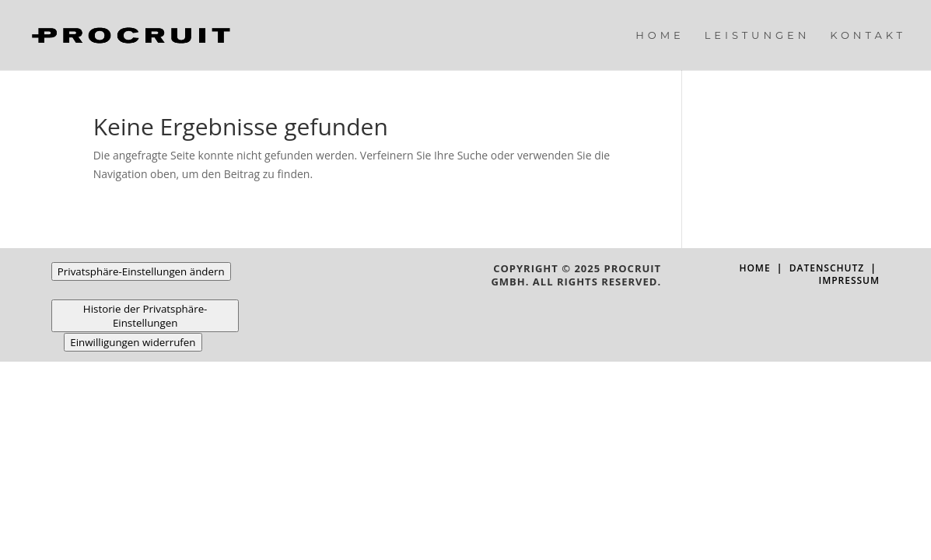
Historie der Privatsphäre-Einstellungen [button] (145, 316)
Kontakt (868, 35)
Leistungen (758, 35)
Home (660, 35)
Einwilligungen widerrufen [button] (133, 342)
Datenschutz (827, 268)
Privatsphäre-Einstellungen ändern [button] (141, 271)
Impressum (849, 280)
